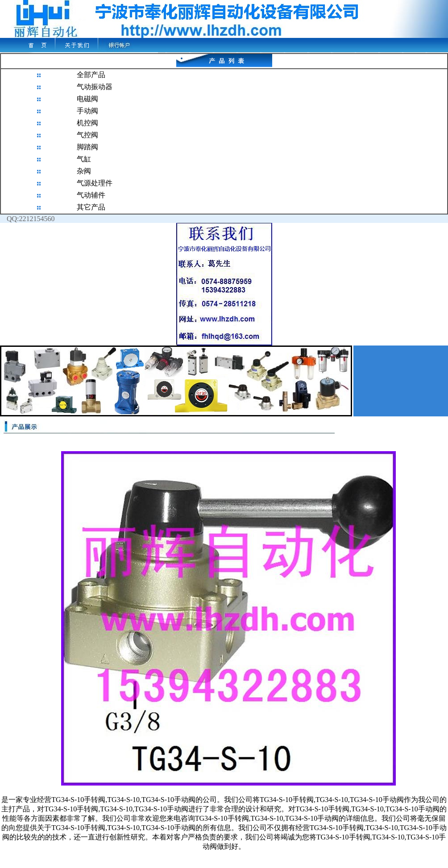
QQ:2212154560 (27, 219)
